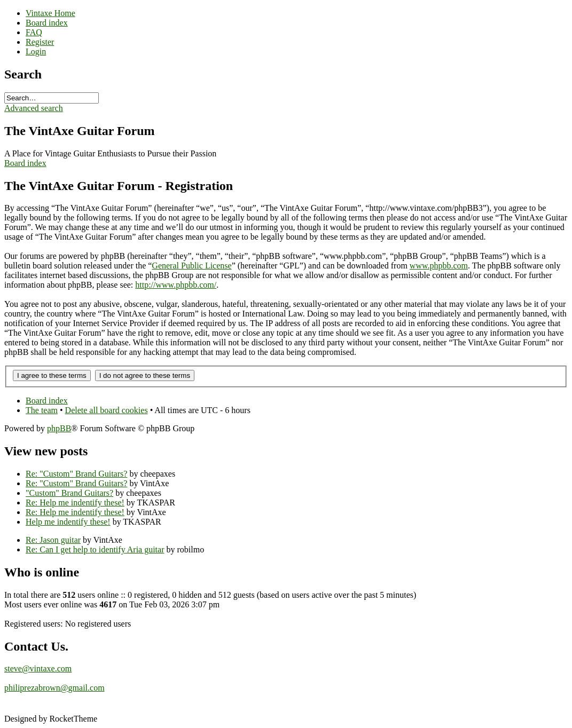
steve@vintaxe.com (38, 668)
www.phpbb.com (439, 266)
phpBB (59, 428)
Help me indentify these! (68, 522)
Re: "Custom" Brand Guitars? (76, 474)
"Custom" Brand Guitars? (69, 493)
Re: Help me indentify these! (75, 503)
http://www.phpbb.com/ (176, 285)
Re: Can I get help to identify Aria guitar (95, 549)
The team (42, 410)
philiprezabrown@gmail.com (54, 688)
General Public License (191, 266)
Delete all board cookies (107, 410)
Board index (25, 163)
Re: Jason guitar (53, 540)
